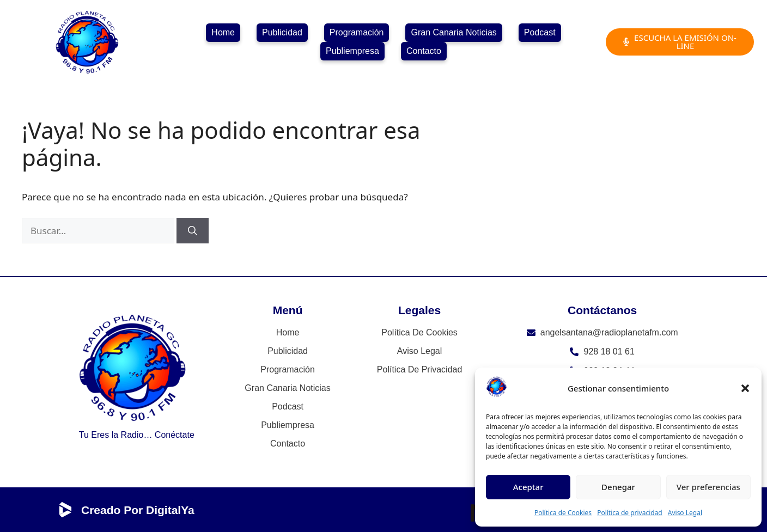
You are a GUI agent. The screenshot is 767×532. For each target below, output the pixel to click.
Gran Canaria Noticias (453, 32)
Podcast (540, 32)
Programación (357, 32)
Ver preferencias (708, 487)
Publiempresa (352, 51)
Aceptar (528, 487)
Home (223, 32)
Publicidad (282, 32)
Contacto (424, 51)
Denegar (618, 487)
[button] (745, 388)
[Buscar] (193, 231)
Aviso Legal (685, 513)
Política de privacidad (630, 513)
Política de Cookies (563, 513)
